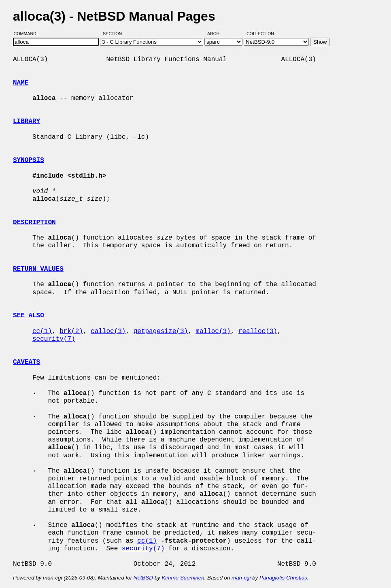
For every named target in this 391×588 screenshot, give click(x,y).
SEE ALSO (29, 316)
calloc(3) (108, 331)
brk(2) (71, 331)
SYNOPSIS (29, 160)
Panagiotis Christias (283, 578)
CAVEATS (27, 362)
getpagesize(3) (161, 331)
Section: (115, 34)
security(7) (54, 339)
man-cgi (241, 578)
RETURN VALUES (38, 269)
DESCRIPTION (34, 223)
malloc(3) (213, 331)
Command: (28, 34)
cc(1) (42, 331)
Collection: (261, 34)
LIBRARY (27, 121)
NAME (21, 83)
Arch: (218, 34)
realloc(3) (258, 331)
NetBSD (143, 578)
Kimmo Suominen (183, 578)
